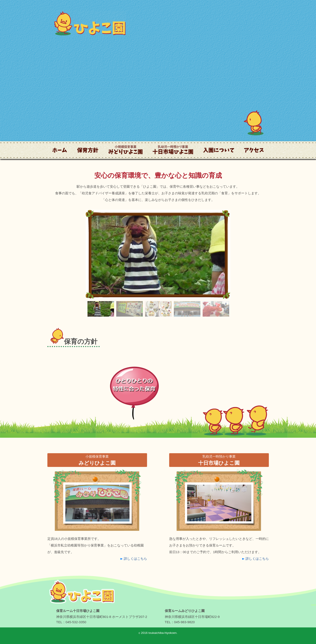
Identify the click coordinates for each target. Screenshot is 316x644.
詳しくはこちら (135, 559)
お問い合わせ (282, 52)
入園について (208, 162)
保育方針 (79, 162)
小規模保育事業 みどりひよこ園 (125, 165)
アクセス (246, 162)
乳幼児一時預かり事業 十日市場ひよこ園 (171, 165)
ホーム (52, 162)
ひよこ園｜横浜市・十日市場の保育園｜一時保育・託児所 (89, 42)
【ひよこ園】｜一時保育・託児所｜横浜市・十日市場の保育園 (81, 611)
